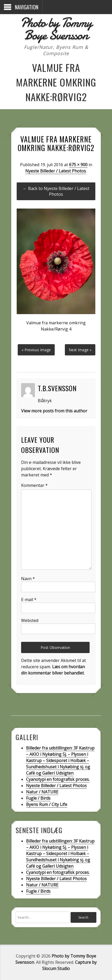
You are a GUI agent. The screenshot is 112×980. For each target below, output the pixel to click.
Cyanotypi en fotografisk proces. (58, 779)
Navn (28, 579)
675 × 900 (78, 165)
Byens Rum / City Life (47, 804)
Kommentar (34, 485)
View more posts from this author (54, 411)
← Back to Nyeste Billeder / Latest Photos (56, 191)
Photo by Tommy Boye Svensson (56, 29)
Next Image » (80, 350)
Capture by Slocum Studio (69, 965)
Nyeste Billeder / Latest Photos (56, 171)
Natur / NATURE (42, 792)
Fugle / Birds (38, 798)
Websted (30, 620)
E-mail (29, 599)
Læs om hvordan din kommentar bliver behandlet (53, 670)
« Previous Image (36, 350)
